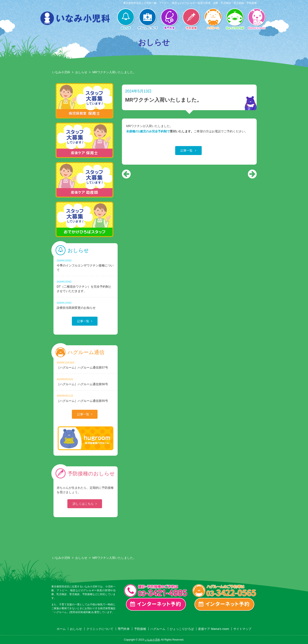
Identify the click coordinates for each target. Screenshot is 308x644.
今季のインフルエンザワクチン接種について (86, 265)
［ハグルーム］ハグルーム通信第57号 (86, 365)
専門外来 (169, 19)
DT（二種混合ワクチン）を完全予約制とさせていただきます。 (86, 286)
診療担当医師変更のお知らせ (86, 305)
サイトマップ (242, 629)
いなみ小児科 (61, 72)
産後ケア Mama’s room (257, 19)
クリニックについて (148, 19)
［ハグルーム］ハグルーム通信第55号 (86, 398)
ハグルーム (213, 19)
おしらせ (126, 19)
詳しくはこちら (83, 504)
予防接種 (191, 19)
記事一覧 (187, 151)
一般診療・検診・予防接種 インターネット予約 (156, 604)
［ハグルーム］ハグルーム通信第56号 (86, 382)
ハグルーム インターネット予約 (225, 604)
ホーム (61, 629)
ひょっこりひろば (235, 19)
